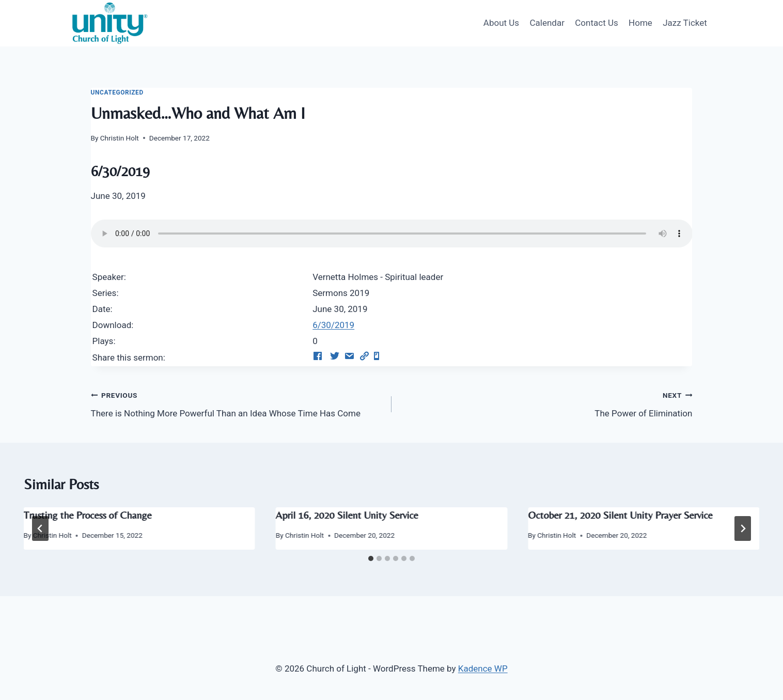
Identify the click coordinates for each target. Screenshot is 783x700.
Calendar (547, 23)
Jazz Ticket (685, 23)
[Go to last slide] (40, 528)
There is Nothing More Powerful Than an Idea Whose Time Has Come (237, 403)
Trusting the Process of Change (88, 515)
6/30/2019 (333, 325)
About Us (501, 23)
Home (640, 23)
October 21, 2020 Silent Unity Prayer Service (620, 515)
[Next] (743, 528)
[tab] (371, 558)
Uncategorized (117, 92)
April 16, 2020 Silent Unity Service (347, 515)
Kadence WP (483, 668)
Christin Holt (120, 138)
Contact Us (596, 23)
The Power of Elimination (546, 403)
